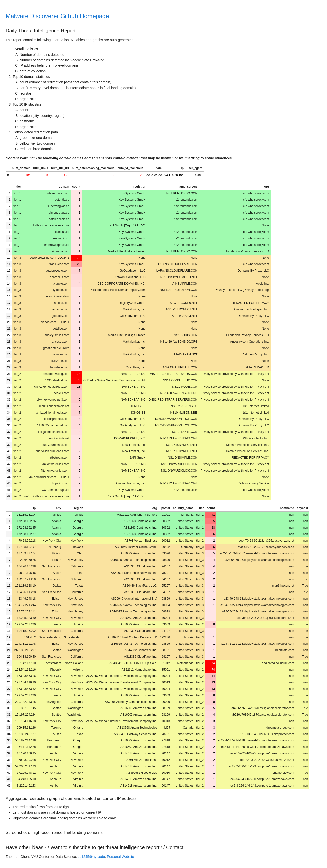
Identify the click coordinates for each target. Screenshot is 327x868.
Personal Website (120, 857)
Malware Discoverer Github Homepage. (58, 16)
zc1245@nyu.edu (91, 857)
